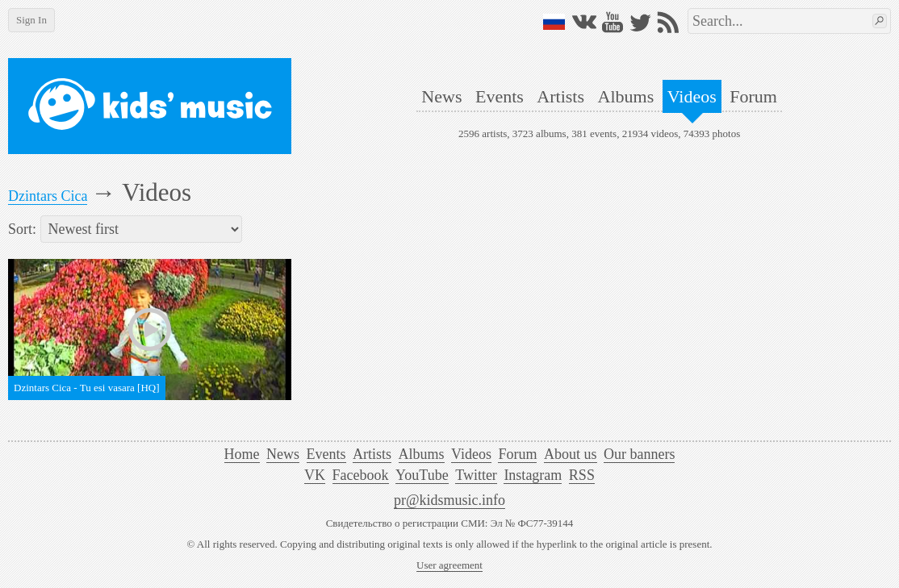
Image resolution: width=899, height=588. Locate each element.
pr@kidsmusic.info (449, 500)
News (441, 96)
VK (315, 475)
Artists (560, 96)
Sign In (31, 20)
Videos (692, 96)
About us (571, 454)
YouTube (422, 475)
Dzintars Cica (48, 196)
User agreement (449, 565)
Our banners (639, 454)
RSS (582, 475)
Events (500, 96)
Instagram (533, 475)
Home (242, 454)
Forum (753, 96)
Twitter (476, 475)
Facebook (361, 475)
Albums (626, 96)
